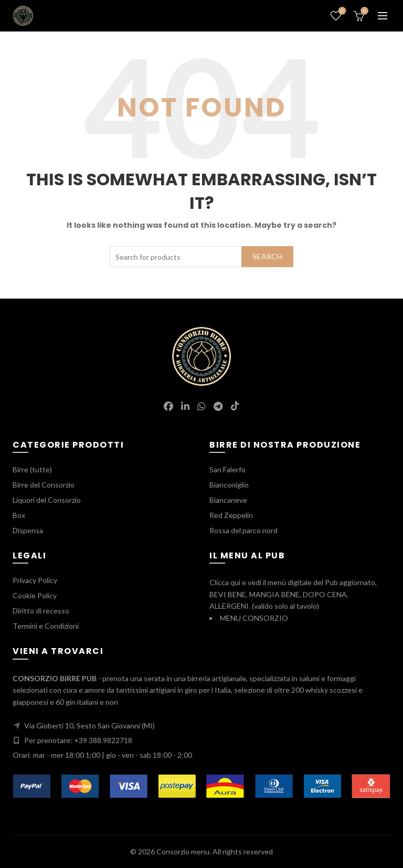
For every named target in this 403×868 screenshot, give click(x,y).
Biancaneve (228, 500)
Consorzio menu (183, 851)
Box (19, 515)
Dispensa (28, 530)
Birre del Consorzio (44, 485)
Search (267, 256)
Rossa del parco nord (243, 530)
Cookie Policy (35, 595)
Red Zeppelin (231, 515)
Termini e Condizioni (46, 626)
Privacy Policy (35, 580)
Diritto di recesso (41, 611)
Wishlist (341, 11)
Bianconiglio (229, 485)
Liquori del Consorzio (47, 500)
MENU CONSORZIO (254, 618)
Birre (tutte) (32, 469)
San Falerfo (227, 469)
